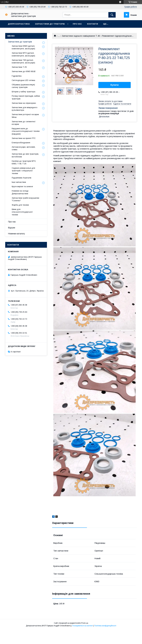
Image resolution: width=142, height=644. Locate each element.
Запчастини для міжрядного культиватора (25, 109)
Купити (115, 85)
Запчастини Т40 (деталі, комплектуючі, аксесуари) (23, 61)
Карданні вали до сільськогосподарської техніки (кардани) (26, 131)
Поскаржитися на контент (83, 626)
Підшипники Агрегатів (22, 178)
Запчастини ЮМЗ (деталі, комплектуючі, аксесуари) (23, 47)
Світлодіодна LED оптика (23, 80)
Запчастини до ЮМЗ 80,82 (24, 71)
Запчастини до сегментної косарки (24, 123)
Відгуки (12, 228)
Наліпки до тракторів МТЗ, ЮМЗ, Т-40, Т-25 (24, 162)
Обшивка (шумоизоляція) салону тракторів (23, 86)
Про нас (77, 24)
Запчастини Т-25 (19, 67)
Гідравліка (17, 76)
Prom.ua (85, 623)
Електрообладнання (21, 143)
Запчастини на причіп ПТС (24, 138)
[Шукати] (112, 15)
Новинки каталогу (17, 234)
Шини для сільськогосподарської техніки (22, 212)
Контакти (93, 24)
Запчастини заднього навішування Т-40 (81, 36)
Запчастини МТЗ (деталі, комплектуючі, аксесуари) (23, 54)
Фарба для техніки (20, 205)
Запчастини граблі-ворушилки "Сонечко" (25, 199)
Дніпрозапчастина (19, 24)
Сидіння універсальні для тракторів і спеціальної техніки (23, 171)
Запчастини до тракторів (50, 24)
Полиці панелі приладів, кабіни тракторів (26, 97)
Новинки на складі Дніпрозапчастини (20, 192)
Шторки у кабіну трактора (23, 92)
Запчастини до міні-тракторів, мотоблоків (25, 155)
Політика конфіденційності (105, 626)
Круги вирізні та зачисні (22, 186)
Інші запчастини (19, 182)
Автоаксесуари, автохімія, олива (24, 148)
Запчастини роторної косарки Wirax (25, 116)
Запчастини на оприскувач (24, 103)
